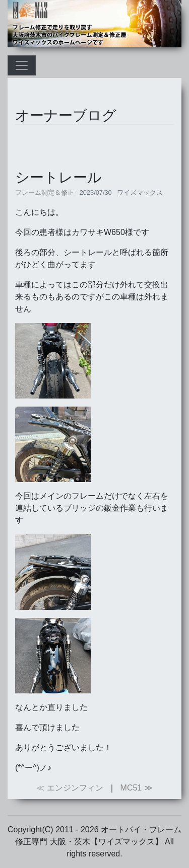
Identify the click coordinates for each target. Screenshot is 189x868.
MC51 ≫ (137, 788)
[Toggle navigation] (22, 65)
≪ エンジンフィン (70, 788)
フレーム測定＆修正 (45, 192)
